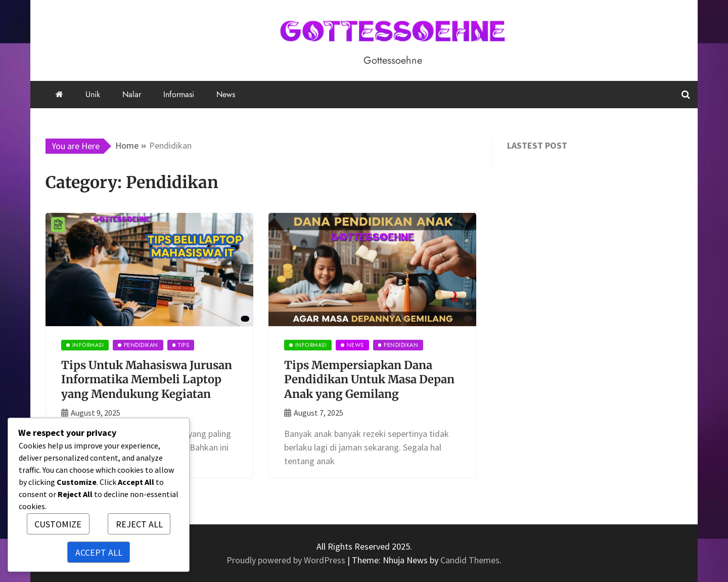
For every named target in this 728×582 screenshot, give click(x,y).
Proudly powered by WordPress (287, 560)
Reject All (139, 524)
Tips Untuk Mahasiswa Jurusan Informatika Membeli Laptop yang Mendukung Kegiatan (147, 379)
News (226, 94)
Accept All (99, 552)
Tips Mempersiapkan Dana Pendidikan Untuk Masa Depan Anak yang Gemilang (369, 379)
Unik (93, 94)
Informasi (179, 94)
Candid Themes (470, 560)
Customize (58, 524)
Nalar (132, 94)
